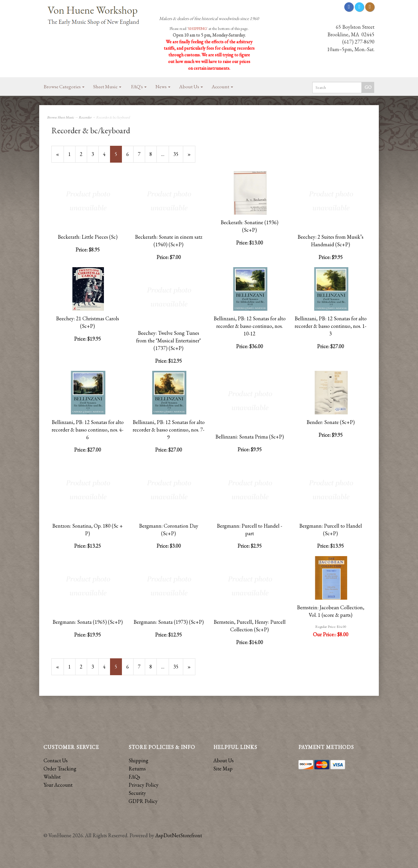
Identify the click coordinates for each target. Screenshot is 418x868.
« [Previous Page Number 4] (60, 157)
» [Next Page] (191, 157)
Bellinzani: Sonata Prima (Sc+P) (250, 437)
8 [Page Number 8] (153, 154)
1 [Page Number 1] (72, 154)
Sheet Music (107, 87)
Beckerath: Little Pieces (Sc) (88, 237)
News (163, 87)
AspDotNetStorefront (179, 835)
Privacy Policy (144, 785)
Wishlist (52, 777)
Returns (137, 769)
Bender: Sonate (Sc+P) (331, 422)
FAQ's (139, 87)
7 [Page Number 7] (142, 154)
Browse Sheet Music (61, 117)
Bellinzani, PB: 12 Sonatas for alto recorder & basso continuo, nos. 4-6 (88, 429)
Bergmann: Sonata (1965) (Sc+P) (88, 622)
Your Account (58, 785)
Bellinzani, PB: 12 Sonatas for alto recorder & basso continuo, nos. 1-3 (331, 326)
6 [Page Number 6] (130, 154)
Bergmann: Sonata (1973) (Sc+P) (169, 622)
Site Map (223, 769)
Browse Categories (64, 87)
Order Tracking (60, 769)
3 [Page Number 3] (95, 154)
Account (222, 87)
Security (137, 793)
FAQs (134, 777)
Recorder (85, 117)
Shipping (138, 760)
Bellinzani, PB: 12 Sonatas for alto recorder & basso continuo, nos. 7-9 (169, 429)
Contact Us (56, 760)
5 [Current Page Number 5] (118, 157)
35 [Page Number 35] (178, 154)
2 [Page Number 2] (83, 154)
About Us (191, 87)
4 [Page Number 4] (107, 154)
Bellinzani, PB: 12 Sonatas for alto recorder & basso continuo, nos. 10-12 (250, 326)
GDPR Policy (143, 801)
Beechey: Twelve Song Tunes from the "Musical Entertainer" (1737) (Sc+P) (169, 340)
